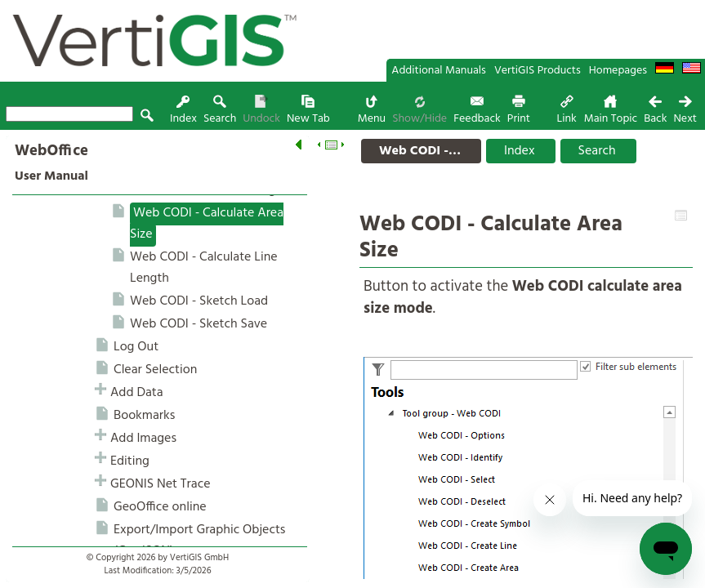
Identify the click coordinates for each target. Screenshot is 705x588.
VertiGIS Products (538, 71)
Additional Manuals (439, 71)
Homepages (618, 71)
